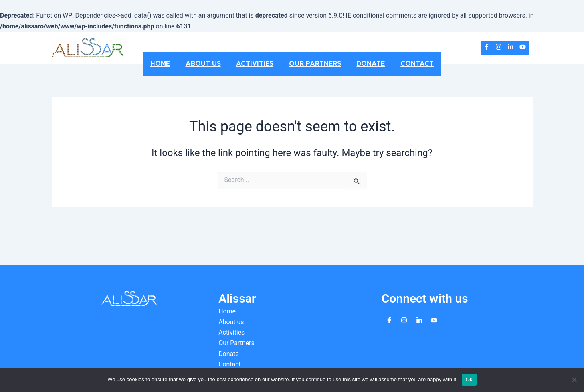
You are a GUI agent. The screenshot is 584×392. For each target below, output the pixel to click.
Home (167, 64)
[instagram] (499, 47)
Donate (367, 64)
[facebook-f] (487, 47)
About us (207, 64)
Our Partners (314, 64)
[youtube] (523, 47)
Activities (256, 64)
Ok (469, 379)
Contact (411, 64)
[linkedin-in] (511, 47)
